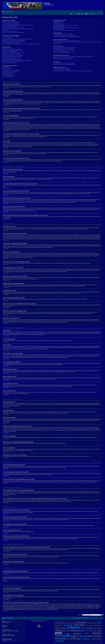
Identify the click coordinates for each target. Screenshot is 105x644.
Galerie (84, 14)
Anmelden (101, 14)
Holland (74, 636)
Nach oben (7, 88)
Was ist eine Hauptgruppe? (59, 29)
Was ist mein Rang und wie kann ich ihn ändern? (12, 43)
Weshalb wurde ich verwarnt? (8, 58)
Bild (84, 631)
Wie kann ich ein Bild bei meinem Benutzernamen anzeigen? (14, 42)
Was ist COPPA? (6, 30)
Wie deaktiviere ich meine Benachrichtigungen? (63, 59)
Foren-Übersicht (10, 12)
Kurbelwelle (68, 625)
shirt (82, 639)
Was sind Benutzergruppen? (59, 24)
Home (13, 622)
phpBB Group (33, 590)
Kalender (89, 14)
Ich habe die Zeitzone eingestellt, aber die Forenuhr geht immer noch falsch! (17, 39)
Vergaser (74, 623)
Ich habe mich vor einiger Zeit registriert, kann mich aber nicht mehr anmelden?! (18, 29)
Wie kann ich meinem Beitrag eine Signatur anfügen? (13, 51)
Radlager (99, 628)
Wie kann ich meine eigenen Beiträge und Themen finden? (65, 52)
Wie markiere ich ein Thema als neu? (9, 63)
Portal (5, 12)
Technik (98, 636)
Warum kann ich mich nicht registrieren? (10, 31)
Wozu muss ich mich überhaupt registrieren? (11, 23)
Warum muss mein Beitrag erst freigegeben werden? (12, 61)
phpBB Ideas (64, 597)
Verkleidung (64, 631)
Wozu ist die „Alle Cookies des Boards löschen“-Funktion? (14, 32)
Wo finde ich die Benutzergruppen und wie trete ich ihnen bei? (65, 25)
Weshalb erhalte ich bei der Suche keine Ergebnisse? (64, 49)
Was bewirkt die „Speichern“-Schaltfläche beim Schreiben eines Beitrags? (17, 60)
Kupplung (69, 623)
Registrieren (95, 14)
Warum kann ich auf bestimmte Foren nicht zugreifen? (13, 55)
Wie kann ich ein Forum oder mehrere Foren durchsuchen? (65, 47)
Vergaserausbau (77, 634)
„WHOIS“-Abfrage (97, 604)
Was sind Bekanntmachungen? (8, 73)
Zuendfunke (97, 625)
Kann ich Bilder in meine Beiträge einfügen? (11, 71)
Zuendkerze (63, 623)
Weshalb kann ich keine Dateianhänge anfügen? (12, 57)
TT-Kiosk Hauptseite (13, 635)
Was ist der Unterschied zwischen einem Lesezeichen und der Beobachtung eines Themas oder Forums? (74, 57)
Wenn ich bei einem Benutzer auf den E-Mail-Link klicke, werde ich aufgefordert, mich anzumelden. (21, 44)
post (59, 633)
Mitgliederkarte (74, 14)
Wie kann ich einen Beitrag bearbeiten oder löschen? (13, 49)
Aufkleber (74, 628)
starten (90, 636)
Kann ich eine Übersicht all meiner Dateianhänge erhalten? (65, 64)
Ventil (99, 623)
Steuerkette (59, 625)
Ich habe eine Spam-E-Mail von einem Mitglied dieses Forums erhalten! (67, 37)
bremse (86, 639)
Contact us (13, 626)
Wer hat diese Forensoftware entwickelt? (61, 68)
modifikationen (76, 630)
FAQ (80, 14)
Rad (87, 625)
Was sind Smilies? (6, 69)
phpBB (35, 620)
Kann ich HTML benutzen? (7, 68)
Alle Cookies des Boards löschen (83, 618)
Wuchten (79, 625)
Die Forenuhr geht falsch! (7, 38)
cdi (91, 639)
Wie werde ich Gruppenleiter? (59, 26)
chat (73, 638)
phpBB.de (52, 591)
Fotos (87, 634)
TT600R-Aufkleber (13, 631)
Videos (68, 639)
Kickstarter (96, 631)
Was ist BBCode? (6, 67)
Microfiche (61, 639)
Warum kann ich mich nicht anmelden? (10, 22)
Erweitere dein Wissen (13, 640)
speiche (95, 639)
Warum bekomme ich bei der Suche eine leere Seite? (64, 50)
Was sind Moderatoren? (58, 23)
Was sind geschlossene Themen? (9, 75)
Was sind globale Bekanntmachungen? (10, 72)
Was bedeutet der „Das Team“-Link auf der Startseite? (64, 30)
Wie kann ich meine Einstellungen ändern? (11, 37)
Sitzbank (96, 633)
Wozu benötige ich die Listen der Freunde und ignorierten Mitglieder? (67, 41)
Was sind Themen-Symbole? (8, 77)
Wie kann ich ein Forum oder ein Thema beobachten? (64, 58)
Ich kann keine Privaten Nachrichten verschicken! (63, 34)
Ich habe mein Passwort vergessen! (9, 26)
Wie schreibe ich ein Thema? (8, 48)
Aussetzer (82, 622)
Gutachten (89, 628)
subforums (83, 636)
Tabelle (67, 631)
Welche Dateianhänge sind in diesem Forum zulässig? (64, 63)
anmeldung (59, 641)
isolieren (100, 639)
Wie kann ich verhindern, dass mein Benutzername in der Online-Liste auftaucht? (18, 25)
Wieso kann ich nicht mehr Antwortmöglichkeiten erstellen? (14, 53)
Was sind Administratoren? (59, 22)
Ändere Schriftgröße (101, 11)
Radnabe (64, 628)
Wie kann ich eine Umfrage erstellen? (10, 52)
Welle (58, 630)
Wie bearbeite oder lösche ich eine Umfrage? (11, 54)
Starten (58, 623)
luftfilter (78, 639)
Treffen (96, 628)
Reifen (91, 626)
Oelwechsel (67, 634)
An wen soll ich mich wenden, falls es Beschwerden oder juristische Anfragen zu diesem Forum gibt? (73, 71)
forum (58, 628)
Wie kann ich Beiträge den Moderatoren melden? (12, 59)
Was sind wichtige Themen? (8, 74)
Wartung (90, 623)
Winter (95, 623)
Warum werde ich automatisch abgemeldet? (11, 24)
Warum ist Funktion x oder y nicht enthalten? (62, 70)
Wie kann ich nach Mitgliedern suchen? (61, 51)
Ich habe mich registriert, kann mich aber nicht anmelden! (13, 28)
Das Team (74, 618)
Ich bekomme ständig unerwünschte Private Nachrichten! (64, 35)
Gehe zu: (80, 615)
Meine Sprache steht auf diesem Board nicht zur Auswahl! (13, 40)
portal (83, 628)
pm (100, 630)
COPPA (72, 124)
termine (89, 630)
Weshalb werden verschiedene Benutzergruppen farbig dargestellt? (66, 28)
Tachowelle (63, 636)
